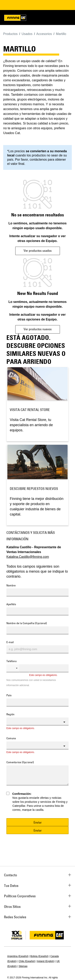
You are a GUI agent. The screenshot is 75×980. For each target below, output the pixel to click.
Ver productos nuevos (38, 329)
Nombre (11, 586)
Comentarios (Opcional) (20, 762)
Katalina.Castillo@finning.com (28, 557)
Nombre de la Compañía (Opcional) (27, 623)
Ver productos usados (38, 251)
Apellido (11, 604)
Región (10, 714)
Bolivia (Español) (39, 956)
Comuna (11, 738)
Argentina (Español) (18, 956)
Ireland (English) (46, 961)
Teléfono (11, 661)
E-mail (10, 642)
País (9, 695)
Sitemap (23, 966)
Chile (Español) (27, 961)
